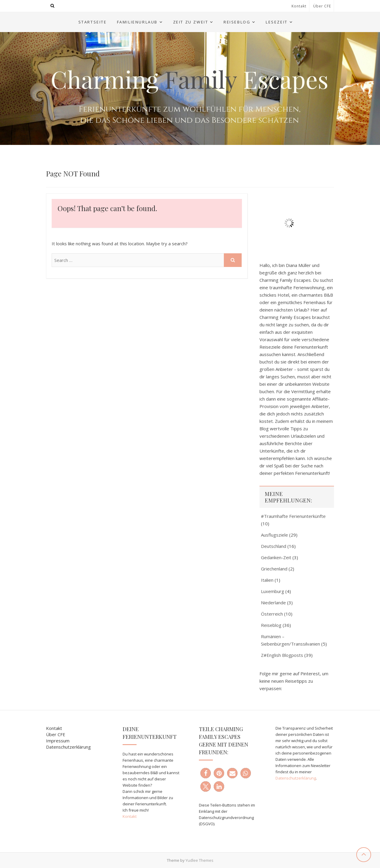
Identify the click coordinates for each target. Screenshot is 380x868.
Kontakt (299, 6)
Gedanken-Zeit (276, 557)
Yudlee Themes (199, 860)
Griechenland (274, 569)
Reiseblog (237, 22)
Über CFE (322, 6)
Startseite (93, 22)
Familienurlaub (137, 22)
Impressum (58, 741)
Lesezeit (277, 22)
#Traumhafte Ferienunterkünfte (293, 516)
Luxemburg (273, 591)
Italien (267, 580)
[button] (206, 773)
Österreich (272, 614)
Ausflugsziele (274, 535)
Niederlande (273, 603)
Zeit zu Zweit (191, 22)
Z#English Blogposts (282, 655)
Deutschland (274, 546)
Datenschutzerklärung (68, 747)
